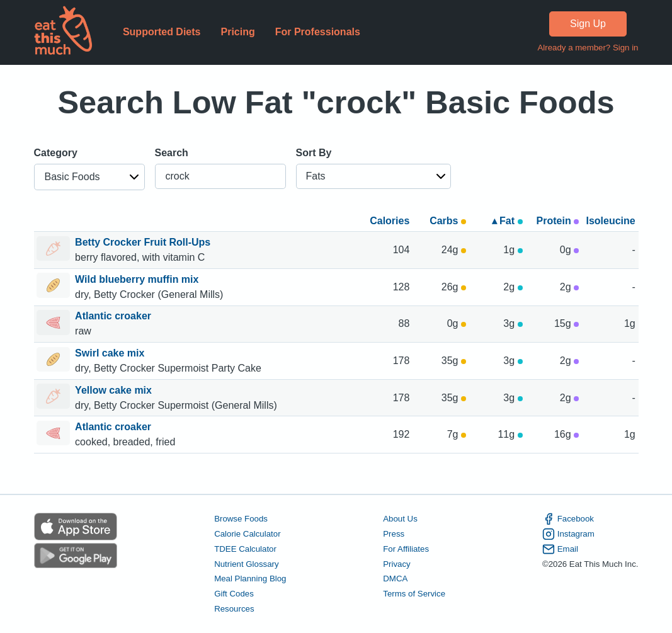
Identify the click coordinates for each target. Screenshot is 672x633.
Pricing (237, 32)
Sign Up (588, 24)
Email (560, 549)
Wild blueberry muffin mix (138, 279)
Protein (558, 221)
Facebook (568, 519)
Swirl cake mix (111, 353)
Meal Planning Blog (250, 579)
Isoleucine (610, 221)
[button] (89, 177)
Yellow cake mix (115, 390)
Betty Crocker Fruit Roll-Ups (144, 242)
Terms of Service (414, 594)
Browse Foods (241, 519)
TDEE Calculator (245, 549)
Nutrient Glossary (246, 564)
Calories (390, 221)
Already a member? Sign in (588, 48)
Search (172, 153)
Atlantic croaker (114, 316)
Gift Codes (234, 594)
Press (394, 534)
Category (56, 153)
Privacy (397, 564)
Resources (234, 609)
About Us (400, 519)
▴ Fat (507, 221)
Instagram (568, 534)
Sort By (314, 153)
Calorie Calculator (247, 534)
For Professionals (318, 32)
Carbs (448, 221)
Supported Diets (162, 32)
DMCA (395, 579)
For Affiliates (406, 549)
